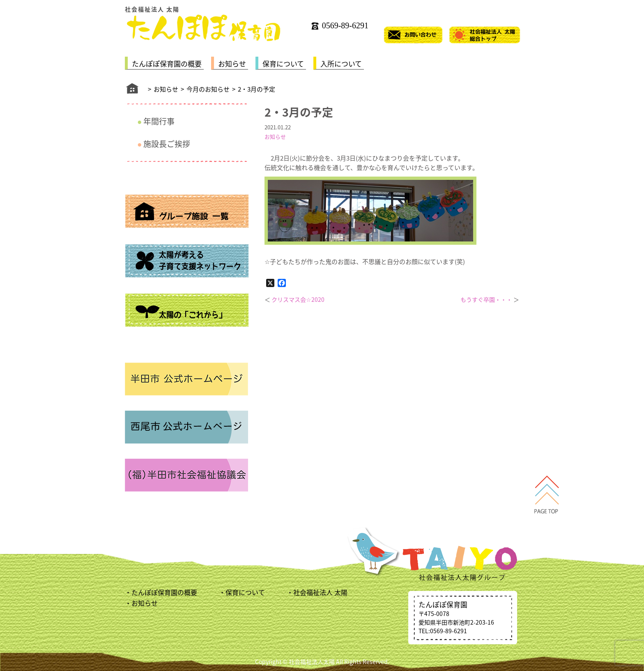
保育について (283, 63)
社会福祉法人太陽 (312, 662)
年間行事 (159, 121)
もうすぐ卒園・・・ (486, 299)
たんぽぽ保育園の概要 (167, 63)
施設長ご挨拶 (167, 144)
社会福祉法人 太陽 (320, 592)
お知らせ (232, 63)
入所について (341, 63)
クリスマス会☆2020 (298, 299)
